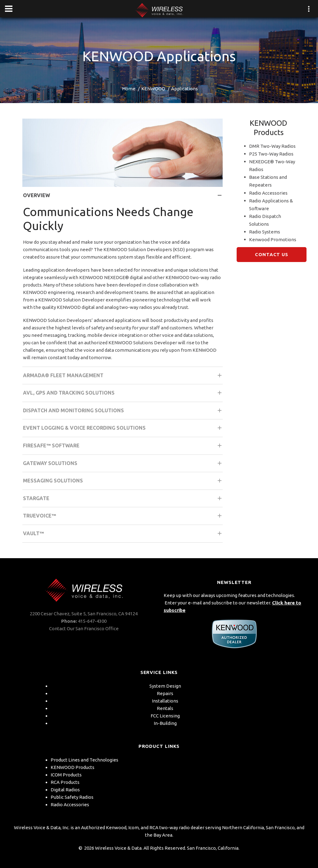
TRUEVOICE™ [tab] (123, 518)
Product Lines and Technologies (84, 760)
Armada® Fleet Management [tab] (123, 377)
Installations (165, 701)
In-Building (165, 723)
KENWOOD (153, 89)
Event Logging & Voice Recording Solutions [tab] (123, 430)
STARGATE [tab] (123, 500)
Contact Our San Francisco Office (84, 628)
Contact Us (272, 254)
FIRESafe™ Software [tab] (123, 448)
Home (129, 89)
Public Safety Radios (72, 797)
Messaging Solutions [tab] (123, 483)
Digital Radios (65, 790)
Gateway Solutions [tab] (123, 465)
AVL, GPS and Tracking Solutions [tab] (123, 395)
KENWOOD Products (73, 767)
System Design (165, 686)
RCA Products (65, 782)
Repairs (165, 693)
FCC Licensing (165, 716)
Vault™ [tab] (123, 535)
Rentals (165, 708)
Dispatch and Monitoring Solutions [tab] (123, 412)
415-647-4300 (92, 621)
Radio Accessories (70, 805)
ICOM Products (66, 775)
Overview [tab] (123, 197)
